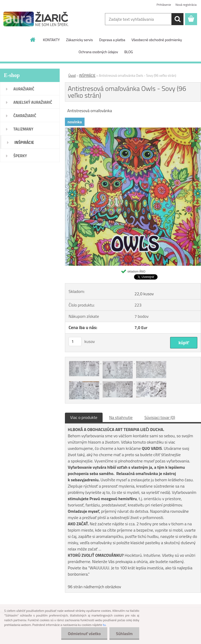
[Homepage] (33, 40)
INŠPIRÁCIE (87, 75)
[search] (177, 19)
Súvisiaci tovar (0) (160, 417)
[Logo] (36, 19)
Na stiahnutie (121, 417)
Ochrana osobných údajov (98, 52)
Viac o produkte (84, 417)
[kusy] (75, 342)
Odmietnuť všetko (84, 634)
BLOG (129, 52)
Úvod (72, 75)
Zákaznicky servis (79, 40)
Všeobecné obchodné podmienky (157, 40)
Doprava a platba (112, 40)
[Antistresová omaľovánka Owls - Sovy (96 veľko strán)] (133, 130)
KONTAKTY (51, 40)
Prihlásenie (164, 5)
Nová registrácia (186, 5)
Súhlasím (124, 634)
